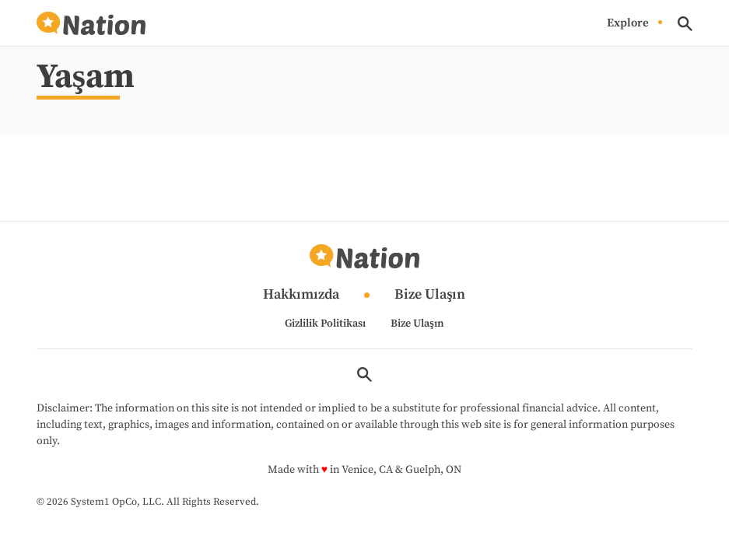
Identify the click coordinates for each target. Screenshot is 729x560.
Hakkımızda (301, 295)
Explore (628, 23)
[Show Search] (685, 24)
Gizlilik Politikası (325, 324)
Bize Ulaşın (430, 295)
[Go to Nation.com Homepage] (91, 24)
